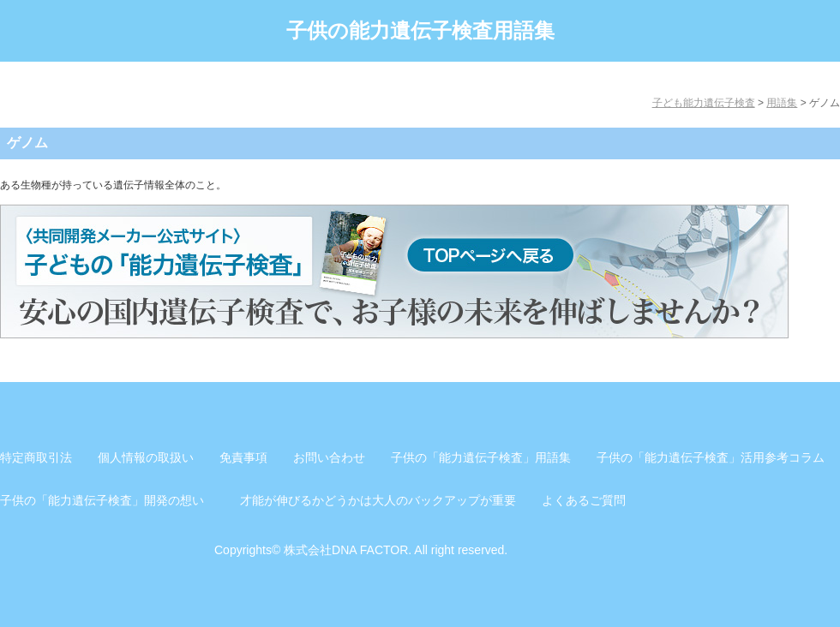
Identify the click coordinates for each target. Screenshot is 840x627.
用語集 (782, 103)
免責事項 (243, 457)
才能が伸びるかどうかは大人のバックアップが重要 (378, 500)
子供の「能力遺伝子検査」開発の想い (102, 500)
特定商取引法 (36, 457)
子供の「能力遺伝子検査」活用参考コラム (711, 457)
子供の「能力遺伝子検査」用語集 (481, 457)
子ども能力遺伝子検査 (704, 103)
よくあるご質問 (584, 500)
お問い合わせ (329, 457)
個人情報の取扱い (146, 457)
